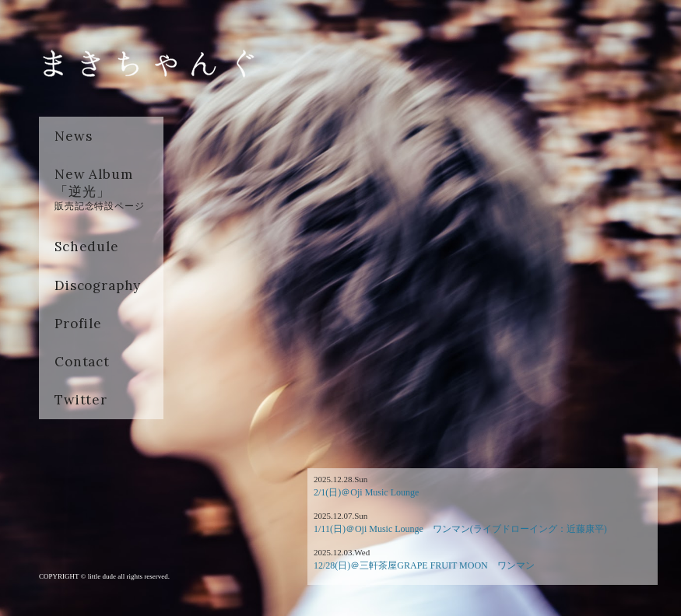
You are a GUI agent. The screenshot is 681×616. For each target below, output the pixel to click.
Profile (78, 324)
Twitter (81, 400)
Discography (98, 285)
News (73, 136)
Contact (82, 362)
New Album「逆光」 (100, 189)
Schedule (87, 247)
